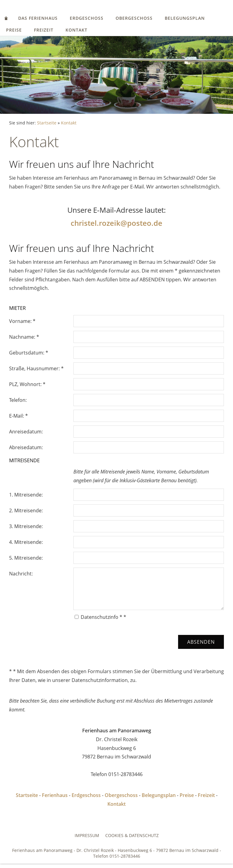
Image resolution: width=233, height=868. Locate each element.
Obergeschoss (134, 18)
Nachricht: (21, 574)
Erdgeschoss (87, 18)
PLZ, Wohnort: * (27, 384)
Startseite (47, 123)
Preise (14, 30)
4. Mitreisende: (26, 542)
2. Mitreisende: (26, 510)
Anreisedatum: (26, 432)
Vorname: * (22, 321)
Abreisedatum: (26, 447)
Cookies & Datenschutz (132, 835)
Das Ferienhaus (38, 18)
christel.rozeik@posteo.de (116, 223)
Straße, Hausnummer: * (36, 368)
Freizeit (44, 30)
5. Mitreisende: (26, 558)
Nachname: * (24, 337)
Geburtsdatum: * (29, 353)
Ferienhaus (55, 795)
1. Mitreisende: (26, 495)
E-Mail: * (19, 416)
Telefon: (18, 400)
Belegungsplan (185, 18)
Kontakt (76, 30)
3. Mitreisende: (26, 526)
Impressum (87, 835)
